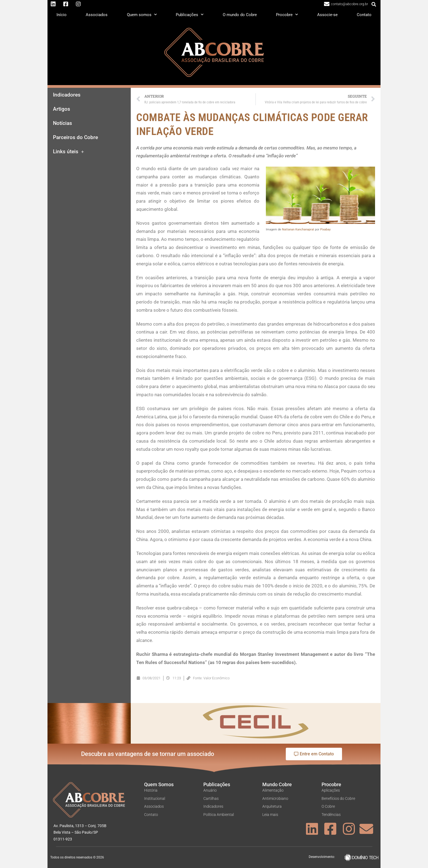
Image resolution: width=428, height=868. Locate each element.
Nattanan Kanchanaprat (298, 229)
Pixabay (325, 229)
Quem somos (142, 15)
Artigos (62, 109)
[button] (374, 4)
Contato (364, 15)
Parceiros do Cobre (75, 137)
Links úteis (69, 152)
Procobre (287, 15)
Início (62, 15)
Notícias (63, 123)
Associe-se (327, 15)
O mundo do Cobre (240, 15)
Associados (97, 15)
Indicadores (67, 95)
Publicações (190, 15)
